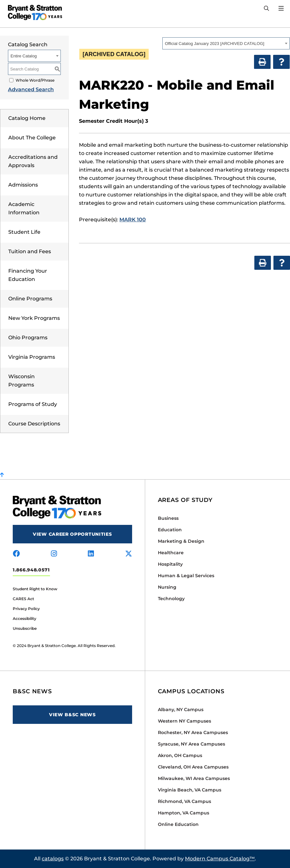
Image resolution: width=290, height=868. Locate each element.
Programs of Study (33, 404)
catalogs (53, 859)
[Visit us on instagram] (54, 554)
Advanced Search (31, 89)
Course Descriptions (34, 424)
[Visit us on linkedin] (91, 554)
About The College (32, 138)
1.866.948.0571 (31, 570)
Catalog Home (27, 118)
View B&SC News (72, 715)
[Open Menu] (281, 8)
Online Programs (30, 299)
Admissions (23, 185)
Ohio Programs (28, 338)
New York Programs (34, 318)
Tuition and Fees (30, 251)
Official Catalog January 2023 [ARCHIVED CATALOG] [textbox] (215, 44)
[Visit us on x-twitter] (129, 554)
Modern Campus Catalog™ (220, 859)
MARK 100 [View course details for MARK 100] (133, 220)
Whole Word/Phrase (35, 80)
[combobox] (226, 43)
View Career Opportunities (72, 534)
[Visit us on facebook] (16, 554)
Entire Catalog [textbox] (24, 56)
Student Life (24, 232)
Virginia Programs (32, 357)
